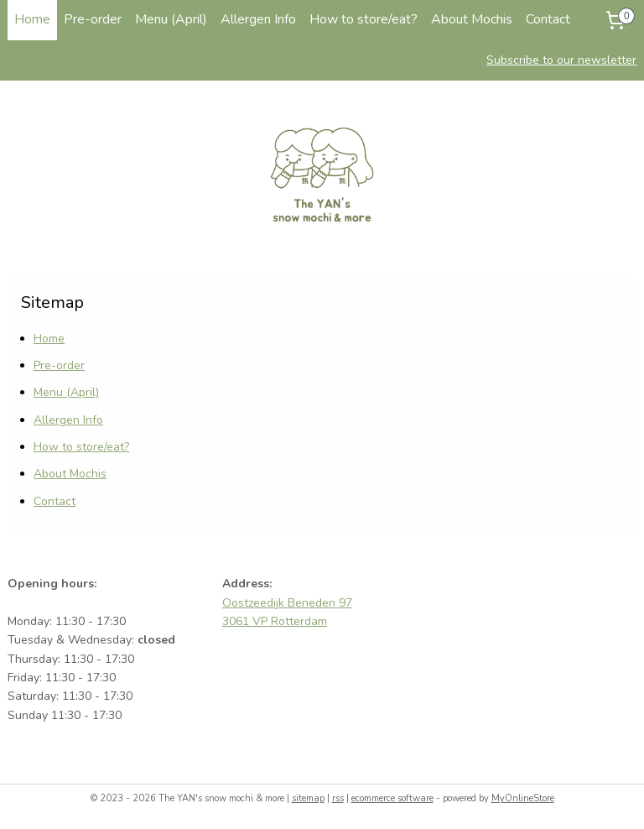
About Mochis (472, 19)
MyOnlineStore (523, 798)
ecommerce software (392, 798)
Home (32, 19)
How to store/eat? (364, 19)
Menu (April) (171, 19)
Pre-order (93, 19)
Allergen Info (258, 19)
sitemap (308, 798)
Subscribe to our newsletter (561, 60)
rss (338, 798)
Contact (548, 19)
